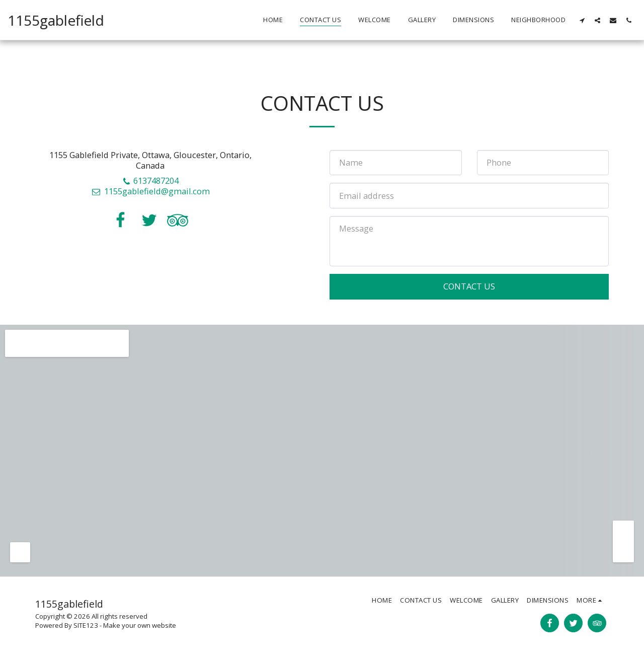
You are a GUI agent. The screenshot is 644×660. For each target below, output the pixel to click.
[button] (582, 20)
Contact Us (469, 286)
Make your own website (140, 625)
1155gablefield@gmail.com (150, 191)
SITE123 (86, 625)
